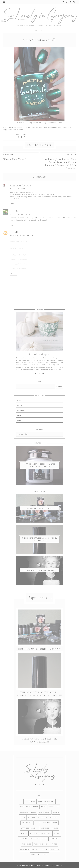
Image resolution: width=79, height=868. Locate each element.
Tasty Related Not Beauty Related (34, 854)
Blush (44, 812)
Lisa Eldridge (46, 838)
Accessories (30, 806)
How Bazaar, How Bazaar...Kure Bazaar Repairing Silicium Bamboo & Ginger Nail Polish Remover (59, 171)
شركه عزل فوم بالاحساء (18, 271)
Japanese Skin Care (50, 833)
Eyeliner (32, 822)
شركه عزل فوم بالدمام (18, 262)
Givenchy (54, 822)
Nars (45, 844)
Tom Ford (55, 854)
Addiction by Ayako (46, 806)
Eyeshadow (42, 822)
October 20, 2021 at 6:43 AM (21, 242)
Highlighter (27, 828)
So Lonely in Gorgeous (36, 865)
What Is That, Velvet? (14, 166)
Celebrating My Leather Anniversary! (39, 577)
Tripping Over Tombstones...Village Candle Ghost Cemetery (39, 472)
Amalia (14, 218)
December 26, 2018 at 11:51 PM (22, 195)
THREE (55, 849)
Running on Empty (42, 849)
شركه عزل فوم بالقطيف (19, 266)
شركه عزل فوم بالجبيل (18, 275)
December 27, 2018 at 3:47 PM (22, 221)
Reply (13, 211)
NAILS (20, 412)
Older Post (70, 161)
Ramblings (27, 849)
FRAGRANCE (22, 417)
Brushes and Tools (28, 817)
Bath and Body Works (29, 812)
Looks (57, 838)
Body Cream (54, 812)
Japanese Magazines (30, 833)
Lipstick (34, 838)
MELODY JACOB (20, 192)
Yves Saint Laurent (39, 860)
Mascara (23, 844)
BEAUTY (20, 407)
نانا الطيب (16, 239)
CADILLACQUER (45, 817)
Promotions (55, 844)
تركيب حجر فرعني (16, 255)
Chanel (56, 817)
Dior (23, 822)
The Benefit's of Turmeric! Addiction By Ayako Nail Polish (39, 546)
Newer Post (9, 161)
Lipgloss (24, 838)
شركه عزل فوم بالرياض (18, 248)
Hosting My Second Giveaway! (39, 515)
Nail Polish (35, 844)
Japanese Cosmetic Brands (46, 828)
